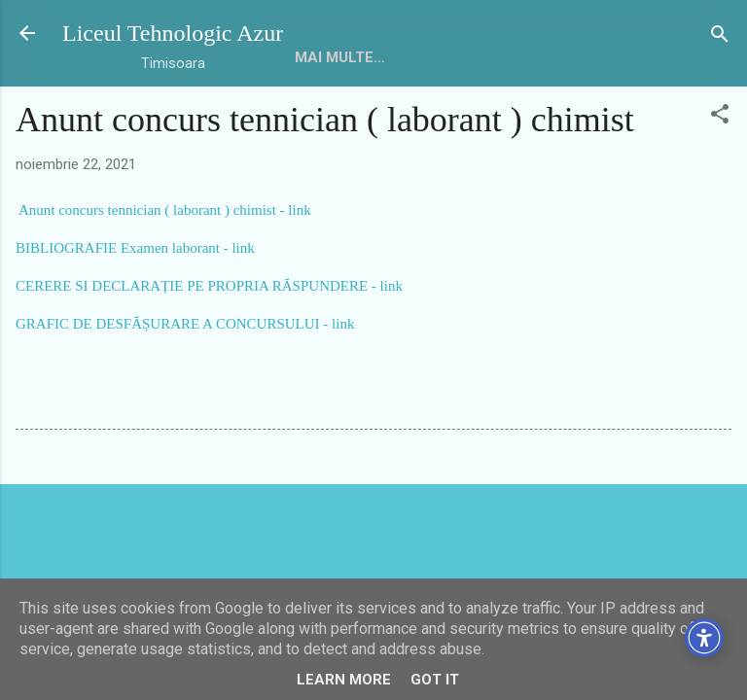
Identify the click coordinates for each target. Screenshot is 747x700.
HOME (316, 57)
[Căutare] (720, 35)
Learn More (344, 680)
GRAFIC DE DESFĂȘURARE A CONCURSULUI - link (185, 324)
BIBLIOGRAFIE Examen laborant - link (135, 248)
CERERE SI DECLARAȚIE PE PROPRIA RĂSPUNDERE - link (209, 286)
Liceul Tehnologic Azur (173, 33)
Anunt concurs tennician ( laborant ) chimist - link (165, 210)
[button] (720, 115)
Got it (435, 680)
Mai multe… (410, 57)
